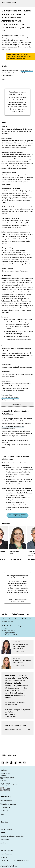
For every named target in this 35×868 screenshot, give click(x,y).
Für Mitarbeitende (6, 811)
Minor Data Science (9, 630)
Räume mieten (5, 840)
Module (6, 628)
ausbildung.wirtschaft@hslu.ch (9, 785)
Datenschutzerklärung (7, 854)
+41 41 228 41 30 (10, 714)
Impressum (4, 857)
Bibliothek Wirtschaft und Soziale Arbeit (12, 836)
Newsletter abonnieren (7, 850)
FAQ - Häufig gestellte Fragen (12, 635)
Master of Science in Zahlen (13, 730)
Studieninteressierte (6, 801)
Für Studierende (5, 807)
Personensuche (5, 826)
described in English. (27, 71)
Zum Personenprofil (16, 559)
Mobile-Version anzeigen (9, 2)
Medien (3, 814)
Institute (3, 833)
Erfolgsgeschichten (9, 633)
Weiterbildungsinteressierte (8, 804)
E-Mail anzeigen (19, 651)
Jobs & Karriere (5, 843)
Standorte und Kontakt (7, 829)
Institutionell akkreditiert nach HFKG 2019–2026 (15, 861)
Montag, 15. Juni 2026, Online (10, 400)
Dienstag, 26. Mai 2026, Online (10, 398)
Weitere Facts (17, 404)
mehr (4, 80)
